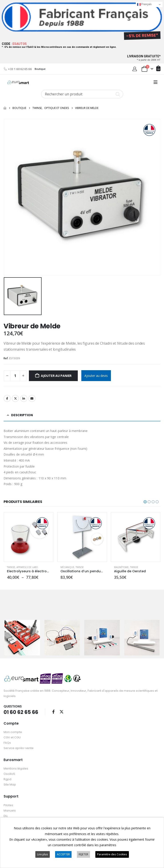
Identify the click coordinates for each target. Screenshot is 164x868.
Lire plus (43, 854)
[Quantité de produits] (15, 376)
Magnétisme (121, 567)
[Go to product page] (29, 537)
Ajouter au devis (96, 376)
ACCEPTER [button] (63, 854)
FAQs (7, 743)
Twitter (15, 398)
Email (32, 398)
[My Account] (135, 69)
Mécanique (67, 567)
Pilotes (8, 805)
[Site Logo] (18, 82)
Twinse (11, 567)
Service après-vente (19, 748)
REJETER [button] (83, 854)
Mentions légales (16, 769)
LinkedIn (24, 398)
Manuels (10, 811)
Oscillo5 (9, 774)
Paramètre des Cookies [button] (112, 854)
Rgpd (7, 779)
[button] (156, 82)
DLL (6, 816)
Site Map (10, 785)
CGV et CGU (12, 737)
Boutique (40, 69)
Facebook (7, 398)
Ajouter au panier (56, 376)
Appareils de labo (27, 567)
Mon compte (13, 732)
